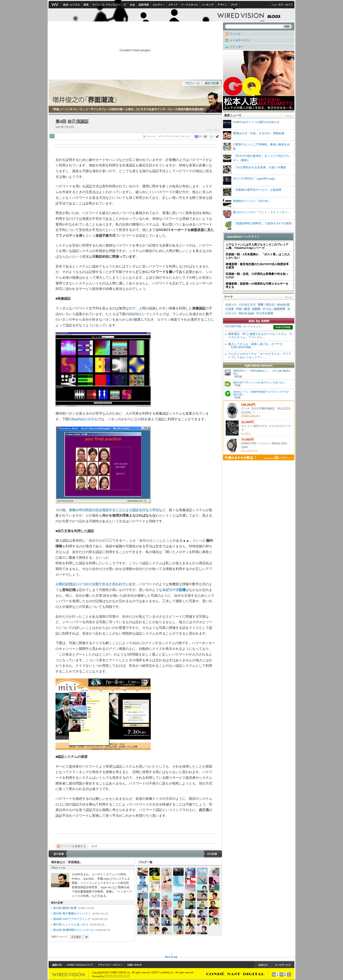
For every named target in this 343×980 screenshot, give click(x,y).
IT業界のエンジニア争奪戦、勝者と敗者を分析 (256, 146)
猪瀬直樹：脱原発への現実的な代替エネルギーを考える (257, 285)
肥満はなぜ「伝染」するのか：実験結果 (254, 135)
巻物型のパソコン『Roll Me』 (247, 203)
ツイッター (237, 47)
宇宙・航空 (243, 309)
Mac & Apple (246, 313)
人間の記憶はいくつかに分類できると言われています (96, 584)
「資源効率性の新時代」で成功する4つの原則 (257, 225)
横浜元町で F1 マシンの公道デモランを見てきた (259, 382)
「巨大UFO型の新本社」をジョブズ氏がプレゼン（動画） (257, 158)
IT (52, 136)
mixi (135, 643)
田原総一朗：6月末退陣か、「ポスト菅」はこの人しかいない (258, 256)
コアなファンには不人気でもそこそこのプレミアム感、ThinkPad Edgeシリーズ (257, 246)
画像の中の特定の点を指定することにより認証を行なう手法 (114, 510)
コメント (185, 136)
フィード (151, 136)
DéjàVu (134, 314)
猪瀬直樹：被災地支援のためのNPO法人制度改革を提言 (257, 266)
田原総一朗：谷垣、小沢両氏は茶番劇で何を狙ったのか (257, 276)
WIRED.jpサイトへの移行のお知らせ (251, 124)
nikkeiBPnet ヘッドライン (243, 237)
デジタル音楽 (265, 313)
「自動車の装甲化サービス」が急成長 (252, 192)
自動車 (256, 309)
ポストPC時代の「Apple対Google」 (250, 181)
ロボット (231, 305)
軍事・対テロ (266, 305)
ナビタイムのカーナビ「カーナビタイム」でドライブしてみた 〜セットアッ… (260, 355)
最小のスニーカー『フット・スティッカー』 (257, 214)
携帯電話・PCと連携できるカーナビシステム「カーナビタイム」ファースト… (260, 336)
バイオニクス (247, 305)
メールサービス (239, 40)
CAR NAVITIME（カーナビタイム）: (244, 326)
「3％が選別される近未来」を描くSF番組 (255, 169)
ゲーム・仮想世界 (274, 309)
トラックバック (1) (168, 136)
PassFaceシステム (85, 419)
